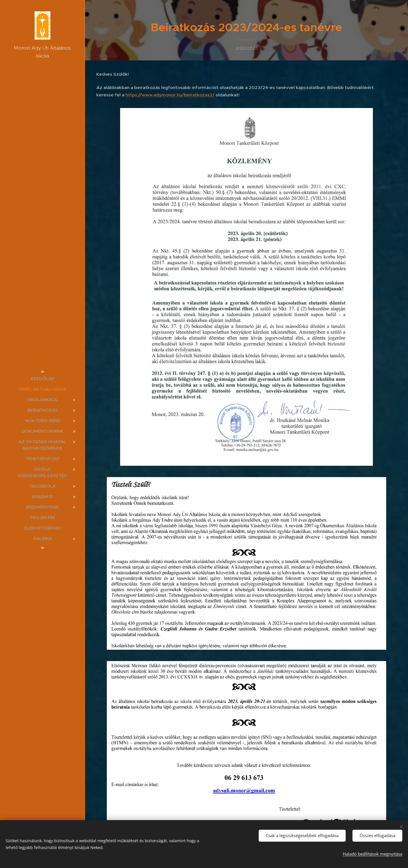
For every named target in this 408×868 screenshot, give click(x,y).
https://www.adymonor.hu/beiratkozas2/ (170, 95)
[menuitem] (42, 379)
